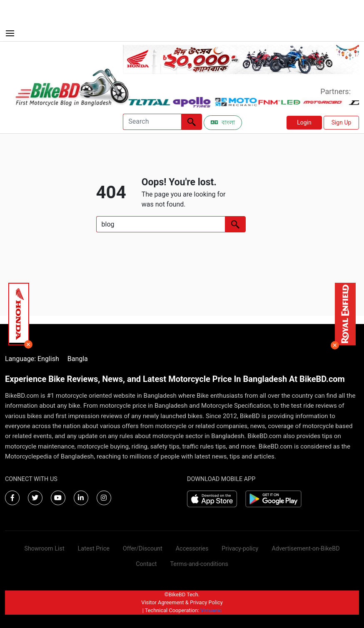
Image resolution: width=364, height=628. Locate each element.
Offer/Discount (143, 549)
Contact (146, 564)
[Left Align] (192, 122)
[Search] (152, 122)
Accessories (192, 549)
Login (304, 122)
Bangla (78, 359)
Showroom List (44, 549)
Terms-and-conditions (199, 564)
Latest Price (94, 549)
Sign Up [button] (342, 122)
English (48, 359)
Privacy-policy (240, 549)
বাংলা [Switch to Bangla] (223, 122)
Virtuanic (211, 610)
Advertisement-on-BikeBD (305, 549)
